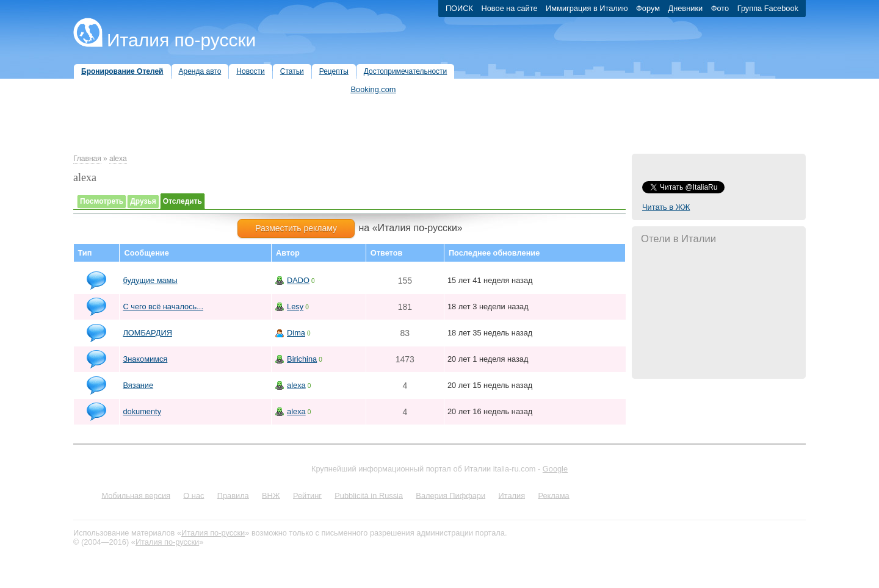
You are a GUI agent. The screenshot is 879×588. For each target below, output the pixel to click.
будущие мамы (150, 280)
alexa (118, 159)
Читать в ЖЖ (666, 207)
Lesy (295, 307)
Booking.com (374, 89)
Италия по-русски (181, 40)
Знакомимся (145, 359)
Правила (233, 495)
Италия (512, 495)
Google (555, 469)
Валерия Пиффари (450, 495)
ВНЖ (271, 495)
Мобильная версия (136, 495)
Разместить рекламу (296, 228)
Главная (87, 159)
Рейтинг (307, 495)
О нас (194, 495)
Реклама (553, 495)
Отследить (183, 201)
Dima (296, 333)
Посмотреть (102, 201)
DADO (298, 280)
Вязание (138, 385)
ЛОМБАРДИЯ (147, 333)
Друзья (143, 201)
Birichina (302, 359)
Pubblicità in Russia (369, 495)
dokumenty (142, 411)
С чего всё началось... (163, 307)
